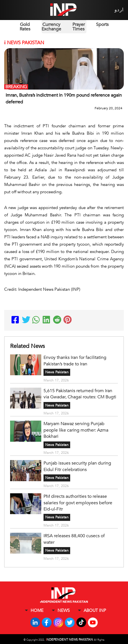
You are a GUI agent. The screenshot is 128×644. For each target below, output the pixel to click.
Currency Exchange (51, 27)
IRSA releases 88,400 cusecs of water (74, 536)
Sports (102, 25)
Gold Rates (25, 27)
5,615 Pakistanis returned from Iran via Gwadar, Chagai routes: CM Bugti (80, 393)
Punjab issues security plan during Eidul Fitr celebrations (77, 465)
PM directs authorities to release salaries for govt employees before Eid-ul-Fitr (78, 501)
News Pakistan (57, 372)
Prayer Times (79, 27)
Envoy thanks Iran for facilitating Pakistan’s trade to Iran (75, 361)
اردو (119, 10)
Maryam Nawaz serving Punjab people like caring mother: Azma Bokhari (76, 429)
